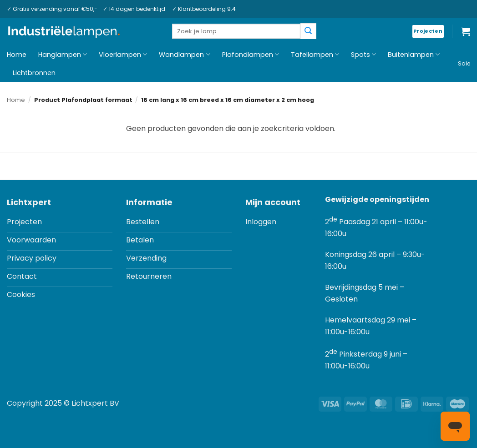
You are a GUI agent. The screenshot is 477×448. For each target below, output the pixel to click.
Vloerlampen (123, 55)
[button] (466, 31)
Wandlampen (184, 55)
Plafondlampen (251, 55)
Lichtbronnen (34, 73)
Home (17, 55)
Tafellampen (315, 55)
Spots (363, 55)
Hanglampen (63, 55)
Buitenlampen (414, 55)
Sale (464, 63)
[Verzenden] (308, 31)
